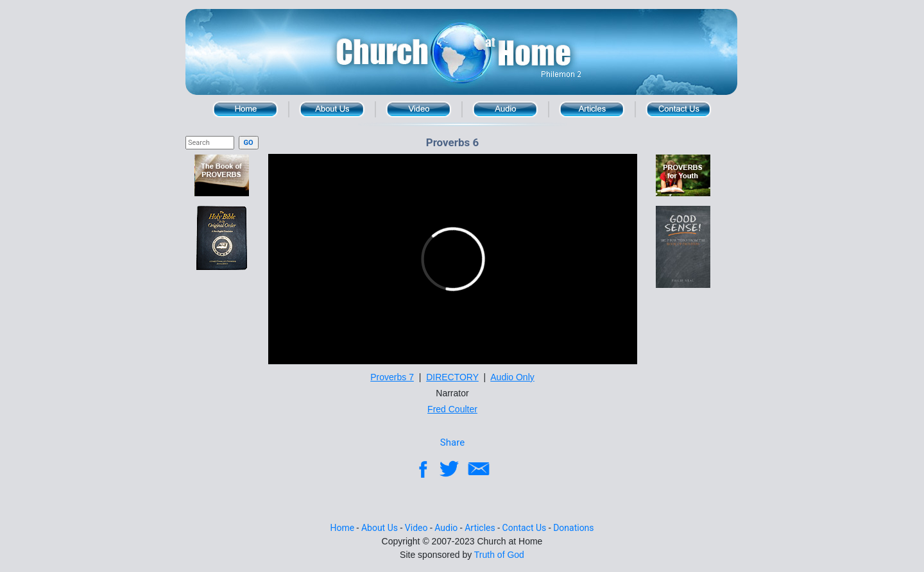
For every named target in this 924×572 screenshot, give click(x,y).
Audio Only (512, 377)
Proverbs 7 (392, 377)
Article (592, 109)
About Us (332, 109)
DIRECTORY (452, 377)
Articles (480, 528)
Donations (573, 528)
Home (245, 109)
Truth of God (499, 555)
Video (419, 109)
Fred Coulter (452, 409)
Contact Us (679, 109)
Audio (505, 109)
